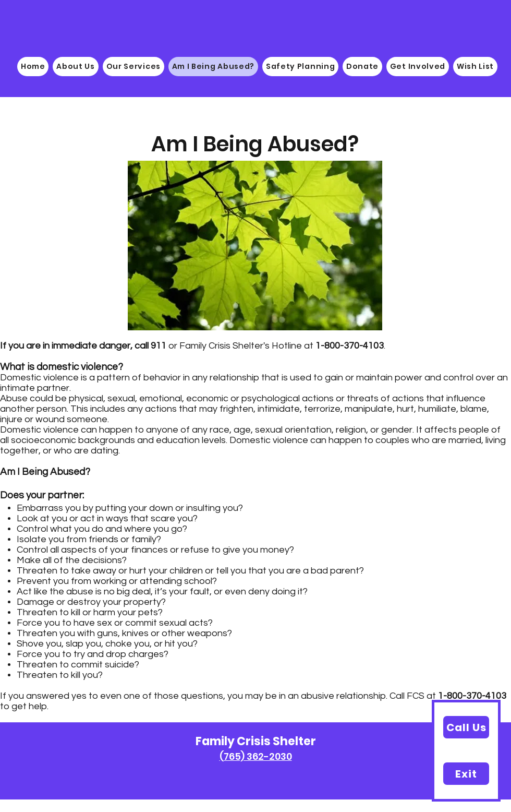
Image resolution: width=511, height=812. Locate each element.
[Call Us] (466, 727)
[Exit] (466, 774)
